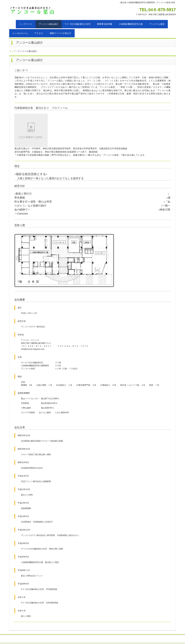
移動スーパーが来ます (60, 33)
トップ (12, 51)
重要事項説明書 (105, 24)
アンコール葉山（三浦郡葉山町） (36, 11)
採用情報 (88, 639)
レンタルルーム (20, 33)
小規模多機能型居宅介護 (131, 24)
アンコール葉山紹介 (49, 24)
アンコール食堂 (157, 24)
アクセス (39, 33)
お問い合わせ (73, 639)
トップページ (26, 24)
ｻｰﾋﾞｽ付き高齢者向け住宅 (78, 24)
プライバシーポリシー (107, 639)
